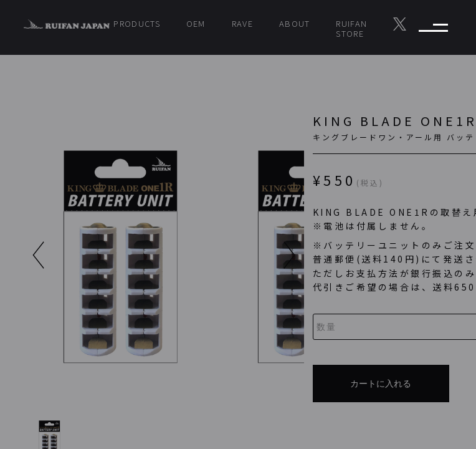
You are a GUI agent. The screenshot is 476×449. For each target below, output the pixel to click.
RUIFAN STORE (351, 28)
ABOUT (295, 23)
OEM (196, 23)
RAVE (242, 23)
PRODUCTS (136, 23)
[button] (203, 255)
